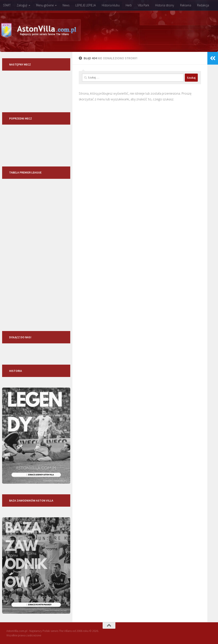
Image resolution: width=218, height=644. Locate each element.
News (66, 5)
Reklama (186, 5)
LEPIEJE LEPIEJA (86, 5)
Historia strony (165, 5)
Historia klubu (111, 5)
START (7, 5)
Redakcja (203, 5)
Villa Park (143, 5)
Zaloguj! (22, 5)
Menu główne (45, 5)
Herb (129, 5)
